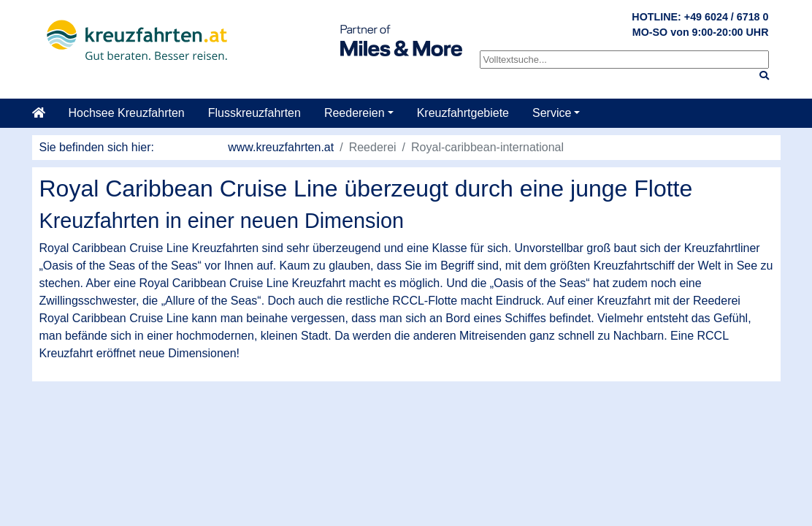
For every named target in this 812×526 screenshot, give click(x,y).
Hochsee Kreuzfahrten (127, 113)
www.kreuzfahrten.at (281, 147)
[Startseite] (45, 113)
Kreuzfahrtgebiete (463, 113)
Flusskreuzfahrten (254, 113)
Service (552, 113)
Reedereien (355, 113)
